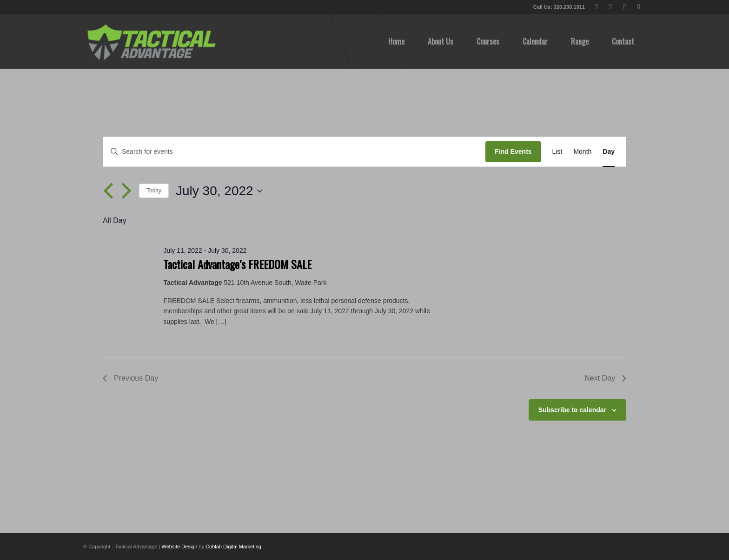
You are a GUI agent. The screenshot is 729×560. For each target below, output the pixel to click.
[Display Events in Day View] (609, 152)
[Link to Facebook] (611, 7)
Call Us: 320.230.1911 (559, 7)
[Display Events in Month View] (582, 152)
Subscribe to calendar (572, 410)
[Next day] (126, 191)
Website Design (180, 547)
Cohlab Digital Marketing (233, 547)
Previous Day (130, 378)
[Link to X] (597, 7)
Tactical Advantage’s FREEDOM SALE (237, 264)
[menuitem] (396, 41)
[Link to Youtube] (625, 7)
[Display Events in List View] (557, 152)
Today (154, 191)
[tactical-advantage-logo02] (151, 41)
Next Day (605, 378)
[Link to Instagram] (639, 7)
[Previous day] (108, 191)
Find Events (513, 152)
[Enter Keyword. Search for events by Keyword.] (294, 152)
